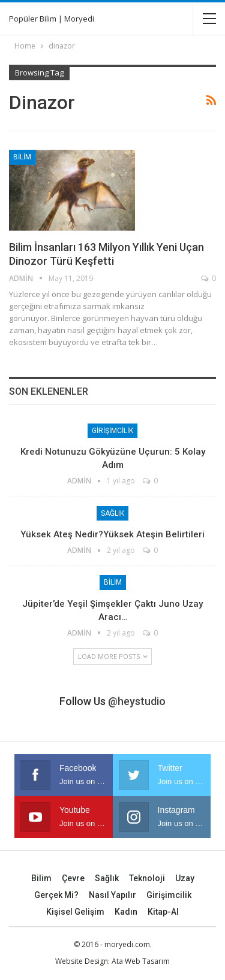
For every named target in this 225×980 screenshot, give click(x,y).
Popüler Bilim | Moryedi (52, 19)
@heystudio (137, 701)
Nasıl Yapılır (112, 895)
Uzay (185, 878)
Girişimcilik (112, 431)
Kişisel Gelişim (75, 912)
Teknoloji (147, 878)
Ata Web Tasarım (141, 961)
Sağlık (112, 513)
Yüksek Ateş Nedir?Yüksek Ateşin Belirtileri (112, 534)
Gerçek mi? (56, 895)
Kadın (126, 912)
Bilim (22, 157)
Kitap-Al (163, 912)
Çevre (73, 878)
